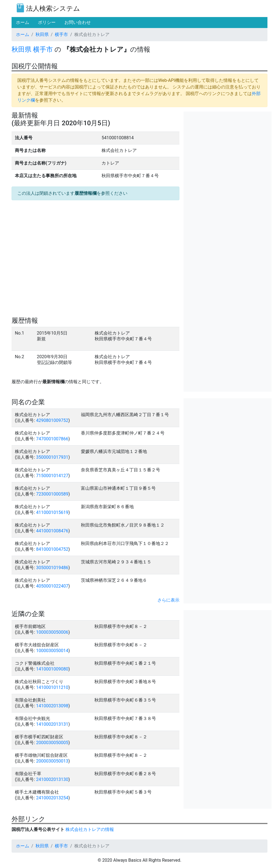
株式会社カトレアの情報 (90, 829)
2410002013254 (52, 798)
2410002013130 (52, 779)
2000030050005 (52, 743)
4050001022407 (52, 586)
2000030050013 (52, 761)
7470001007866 (52, 439)
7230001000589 (52, 494)
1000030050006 (52, 632)
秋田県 (42, 34)
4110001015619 (52, 512)
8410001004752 (52, 549)
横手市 (61, 34)
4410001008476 (52, 531)
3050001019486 (52, 568)
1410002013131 (52, 724)
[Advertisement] (228, 146)
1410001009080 (52, 669)
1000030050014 (52, 651)
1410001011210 (52, 687)
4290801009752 (52, 420)
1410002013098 (52, 706)
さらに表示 (168, 600)
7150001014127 (52, 476)
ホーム (23, 34)
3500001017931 (52, 457)
